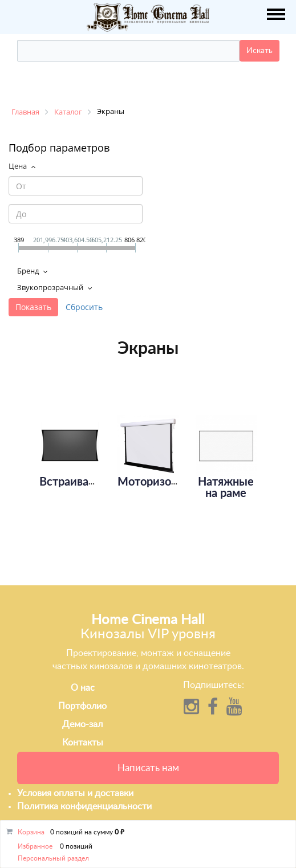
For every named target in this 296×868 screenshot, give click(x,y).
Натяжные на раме (226, 488)
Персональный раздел (53, 858)
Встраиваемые (78, 482)
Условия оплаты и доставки (75, 793)
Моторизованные (164, 482)
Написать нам (148, 768)
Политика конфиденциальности (84, 806)
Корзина (31, 832)
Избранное (35, 846)
